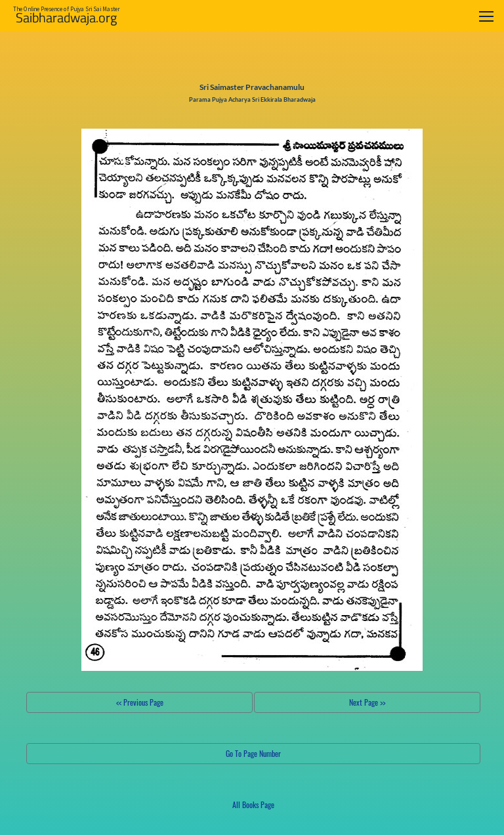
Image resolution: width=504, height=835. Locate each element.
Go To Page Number (253, 753)
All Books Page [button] (253, 804)
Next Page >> (367, 702)
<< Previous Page (140, 702)
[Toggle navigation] (486, 16)
